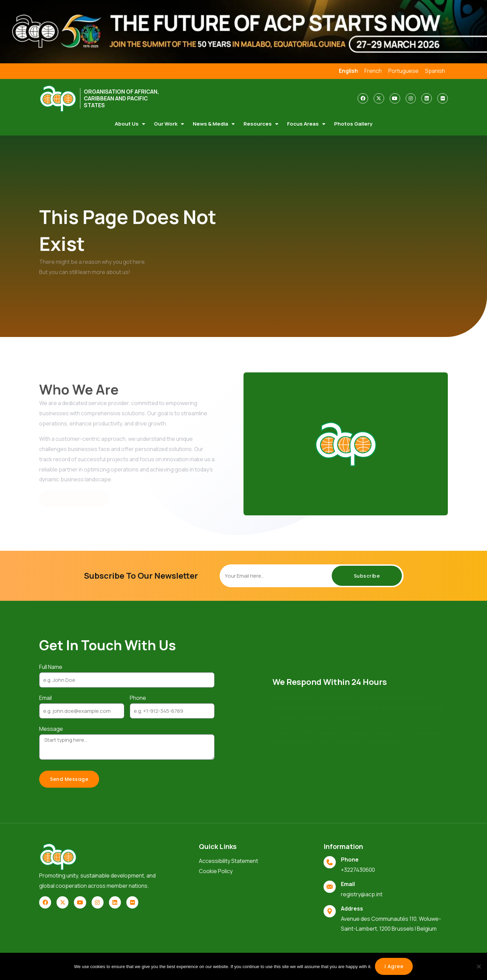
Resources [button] (261, 124)
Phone (138, 698)
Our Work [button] (169, 124)
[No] (478, 966)
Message (51, 729)
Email (45, 698)
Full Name (51, 667)
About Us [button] (130, 124)
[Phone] (330, 862)
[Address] (330, 911)
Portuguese (403, 71)
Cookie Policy (216, 871)
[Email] (330, 887)
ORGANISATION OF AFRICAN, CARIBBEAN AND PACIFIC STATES (121, 98)
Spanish (435, 71)
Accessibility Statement (229, 861)
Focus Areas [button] (306, 124)
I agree (394, 966)
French (373, 71)
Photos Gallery (353, 124)
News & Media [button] (214, 124)
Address (352, 909)
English (348, 71)
